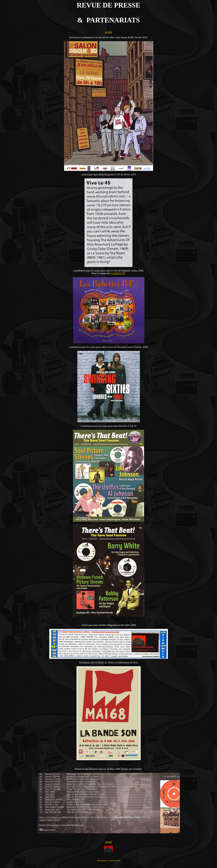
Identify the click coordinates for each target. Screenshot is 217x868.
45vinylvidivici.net (102, 860)
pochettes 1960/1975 (114, 860)
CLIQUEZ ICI (118, 273)
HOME (108, 32)
